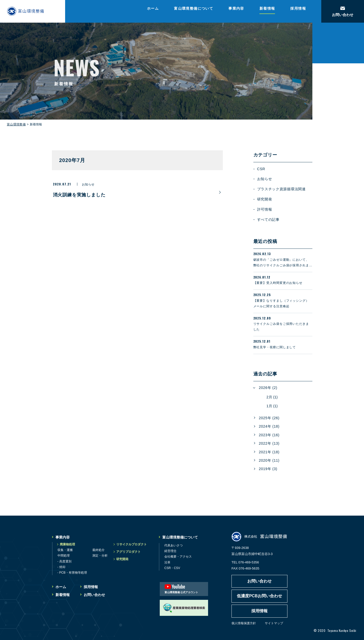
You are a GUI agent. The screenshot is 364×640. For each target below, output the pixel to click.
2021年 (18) (269, 452)
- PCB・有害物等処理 (72, 573)
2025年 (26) (269, 418)
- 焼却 (61, 567)
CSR (261, 169)
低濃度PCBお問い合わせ (259, 596)
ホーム (153, 8)
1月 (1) (272, 406)
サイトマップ (274, 623)
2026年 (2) (268, 388)
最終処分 (98, 550)
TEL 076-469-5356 (245, 562)
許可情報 (265, 209)
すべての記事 (268, 220)
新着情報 (267, 8)
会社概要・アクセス (178, 557)
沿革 (167, 562)
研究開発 (265, 199)
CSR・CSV (172, 568)
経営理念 (170, 551)
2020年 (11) (269, 460)
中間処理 (64, 556)
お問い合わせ (94, 595)
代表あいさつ (173, 545)
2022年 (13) (269, 443)
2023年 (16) (269, 435)
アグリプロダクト (128, 552)
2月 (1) (272, 397)
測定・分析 (100, 556)
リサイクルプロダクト (132, 544)
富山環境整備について (194, 8)
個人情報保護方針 (244, 623)
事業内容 (236, 8)
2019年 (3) (268, 469)
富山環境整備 (16, 124)
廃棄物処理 (67, 544)
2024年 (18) (269, 426)
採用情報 (298, 8)
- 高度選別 (64, 561)
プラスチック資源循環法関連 (281, 189)
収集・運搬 (65, 550)
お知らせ (265, 179)
